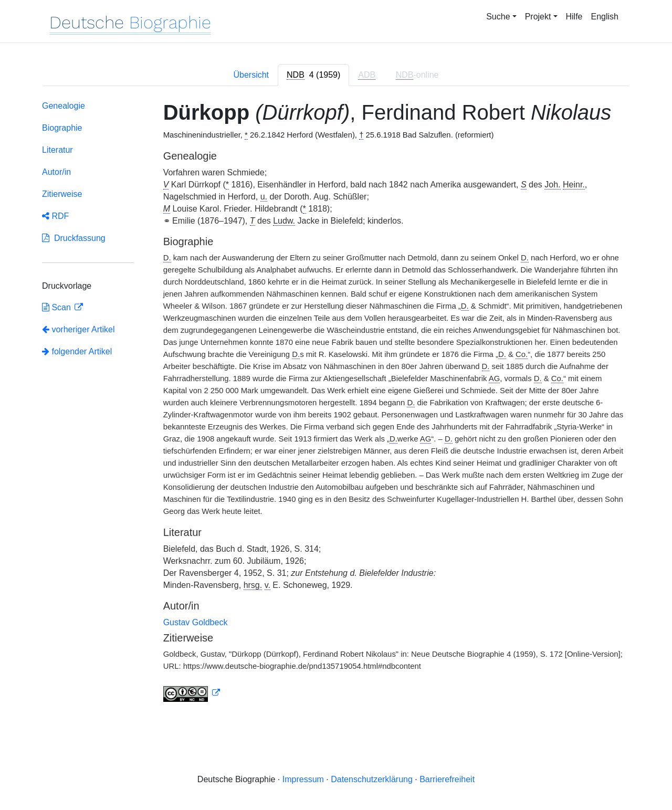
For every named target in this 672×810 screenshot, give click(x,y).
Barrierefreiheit (447, 779)
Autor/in (56, 172)
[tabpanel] (336, 403)
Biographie (62, 128)
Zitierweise (62, 194)
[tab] (313, 75)
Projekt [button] (538, 17)
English (605, 17)
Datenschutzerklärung (372, 779)
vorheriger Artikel (78, 329)
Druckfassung (74, 238)
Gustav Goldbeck (196, 622)
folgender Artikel (77, 351)
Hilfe (574, 17)
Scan (57, 307)
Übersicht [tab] (251, 75)
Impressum (303, 779)
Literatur (57, 150)
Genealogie (64, 106)
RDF (55, 216)
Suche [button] (498, 17)
